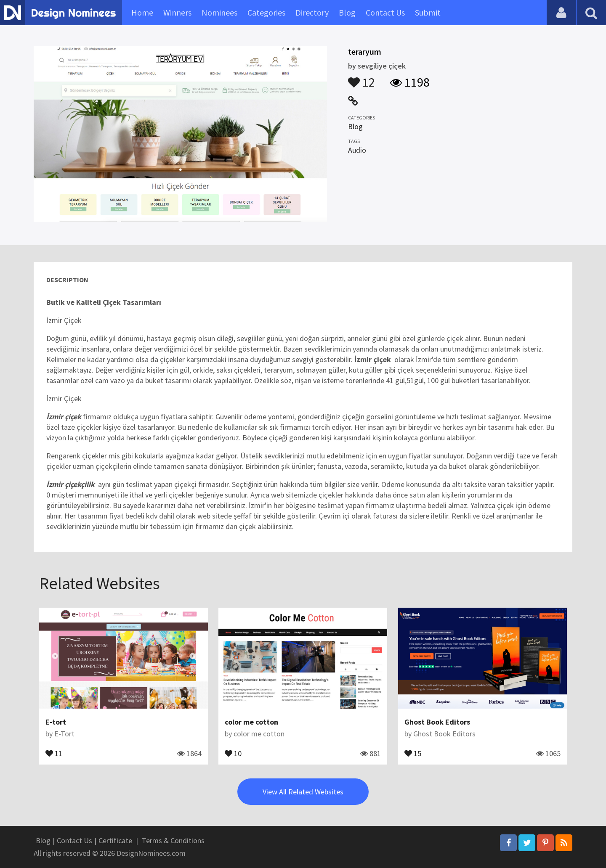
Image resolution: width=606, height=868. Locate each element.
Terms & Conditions (173, 840)
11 (54, 753)
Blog (347, 12)
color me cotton (251, 722)
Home (142, 12)
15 (413, 753)
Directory (312, 12)
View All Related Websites (303, 792)
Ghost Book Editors (437, 722)
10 (233, 753)
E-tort (56, 722)
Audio (357, 150)
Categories (266, 12)
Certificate (115, 840)
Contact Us (385, 12)
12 (361, 78)
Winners (177, 12)
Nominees (219, 12)
